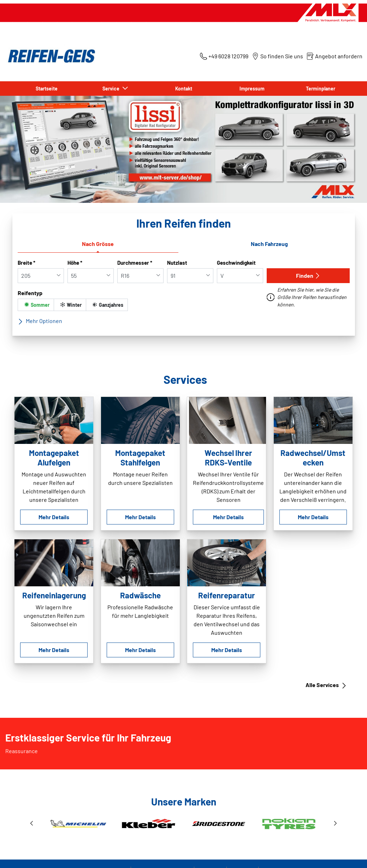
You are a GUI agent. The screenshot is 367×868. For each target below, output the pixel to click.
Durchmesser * (135, 263)
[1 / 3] (184, 824)
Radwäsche (140, 595)
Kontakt (184, 89)
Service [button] (112, 89)
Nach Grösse (98, 244)
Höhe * (75, 263)
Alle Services (326, 685)
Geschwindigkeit (236, 263)
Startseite (47, 89)
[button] (32, 824)
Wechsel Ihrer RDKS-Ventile (228, 458)
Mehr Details (54, 517)
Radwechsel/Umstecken (313, 458)
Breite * (26, 263)
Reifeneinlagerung (54, 595)
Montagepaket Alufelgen (54, 458)
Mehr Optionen (40, 321)
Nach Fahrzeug (269, 244)
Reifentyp (30, 293)
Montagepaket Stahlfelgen (140, 458)
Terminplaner (321, 89)
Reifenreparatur (227, 595)
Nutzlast (177, 263)
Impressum (252, 89)
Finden (308, 275)
